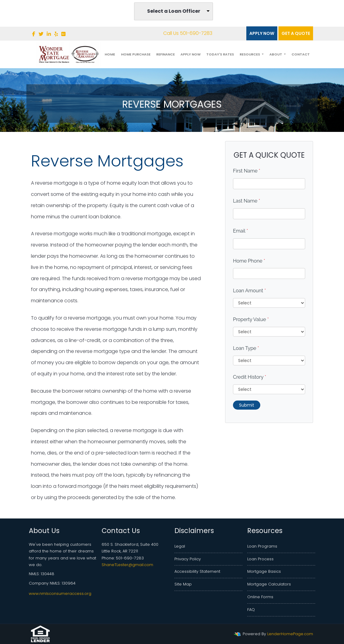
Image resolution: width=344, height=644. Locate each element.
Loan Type (246, 348)
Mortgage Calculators (269, 584)
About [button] (276, 54)
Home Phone (249, 261)
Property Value (251, 319)
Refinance (165, 54)
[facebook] (34, 34)
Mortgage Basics (264, 571)
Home (110, 54)
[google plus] (63, 34)
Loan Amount (250, 291)
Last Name (247, 201)
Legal (180, 546)
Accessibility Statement (197, 571)
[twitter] (41, 34)
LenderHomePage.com (290, 634)
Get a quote (296, 33)
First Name (247, 171)
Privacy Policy (188, 559)
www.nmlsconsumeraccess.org (60, 594)
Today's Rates (220, 54)
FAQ (251, 610)
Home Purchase (136, 54)
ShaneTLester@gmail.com (127, 565)
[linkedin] (49, 34)
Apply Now (262, 33)
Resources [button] (250, 54)
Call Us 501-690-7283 (184, 33)
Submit (247, 405)
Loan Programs (262, 546)
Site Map (183, 584)
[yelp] (56, 34)
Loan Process (260, 559)
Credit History (250, 377)
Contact (301, 54)
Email (241, 231)
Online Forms (260, 597)
